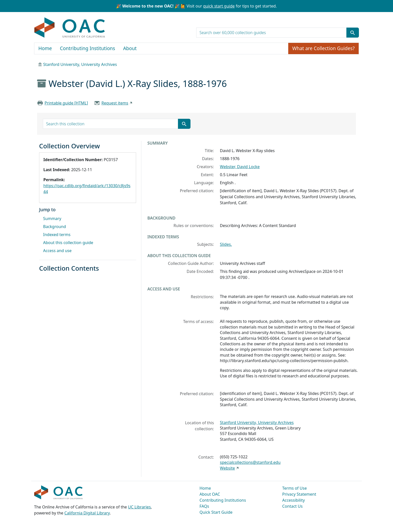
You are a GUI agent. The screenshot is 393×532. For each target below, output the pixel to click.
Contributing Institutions (87, 48)
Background (55, 227)
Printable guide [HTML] (66, 103)
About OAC (210, 494)
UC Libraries (139, 507)
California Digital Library (87, 513)
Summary (52, 219)
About (130, 48)
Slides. (226, 244)
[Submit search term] (353, 33)
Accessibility (293, 500)
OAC (70, 28)
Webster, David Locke (240, 167)
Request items (115, 103)
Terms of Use (294, 488)
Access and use (57, 251)
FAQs (204, 506)
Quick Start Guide (216, 512)
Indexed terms (57, 235)
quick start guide (219, 6)
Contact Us (292, 506)
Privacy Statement (299, 494)
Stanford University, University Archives (80, 64)
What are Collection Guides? (323, 48)
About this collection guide (68, 243)
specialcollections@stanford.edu (250, 462)
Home (45, 48)
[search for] (271, 33)
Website (227, 468)
